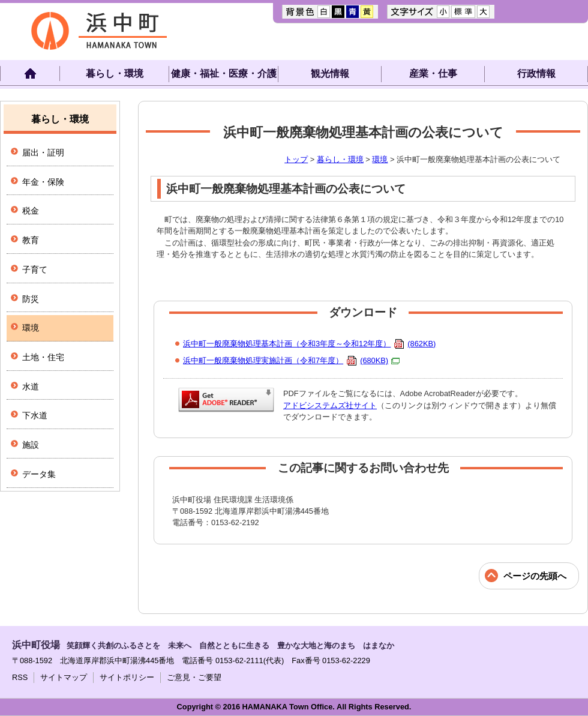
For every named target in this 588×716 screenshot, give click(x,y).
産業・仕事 (433, 74)
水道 (31, 387)
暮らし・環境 (115, 74)
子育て (35, 269)
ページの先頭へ (535, 576)
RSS (20, 677)
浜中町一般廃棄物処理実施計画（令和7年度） (291, 360)
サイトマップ (64, 677)
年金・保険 (43, 182)
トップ (296, 159)
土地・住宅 (43, 357)
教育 (31, 240)
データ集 (39, 474)
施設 (31, 445)
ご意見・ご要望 (194, 677)
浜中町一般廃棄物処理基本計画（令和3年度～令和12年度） (309, 344)
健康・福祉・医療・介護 (224, 74)
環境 (380, 159)
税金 (31, 211)
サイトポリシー (127, 677)
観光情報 (330, 74)
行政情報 (536, 74)
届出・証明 (43, 152)
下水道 (35, 415)
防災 (31, 299)
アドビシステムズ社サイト (330, 405)
